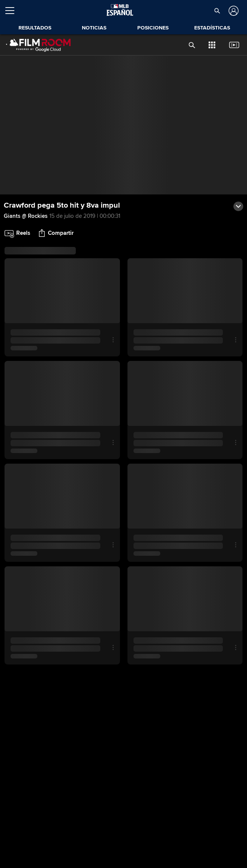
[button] (217, 11)
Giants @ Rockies (26, 216)
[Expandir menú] (13, 11)
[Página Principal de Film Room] (38, 45)
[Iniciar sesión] (233, 11)
